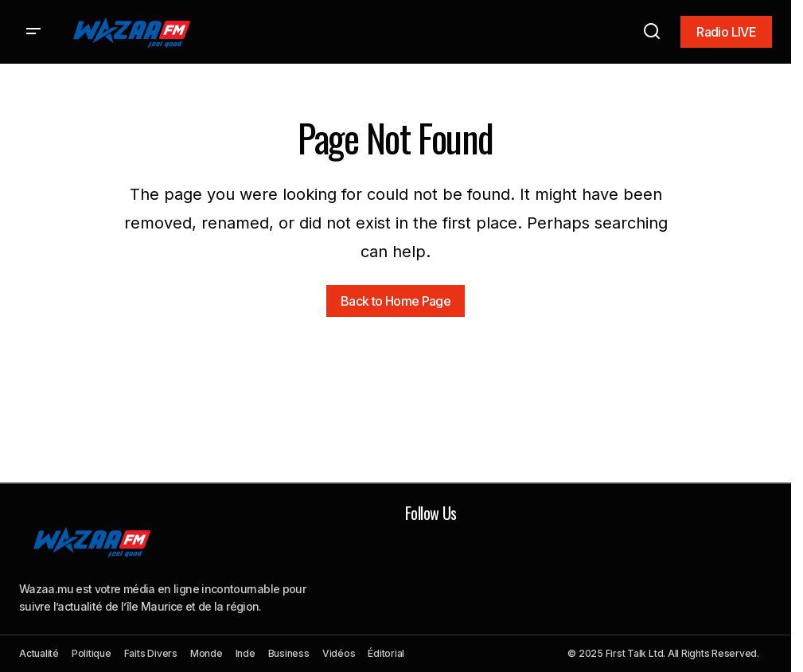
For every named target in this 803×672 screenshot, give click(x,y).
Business (289, 653)
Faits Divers (151, 653)
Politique (92, 653)
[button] (33, 32)
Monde (207, 653)
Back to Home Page (396, 301)
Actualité (39, 653)
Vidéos (339, 653)
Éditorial (386, 653)
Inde (246, 653)
